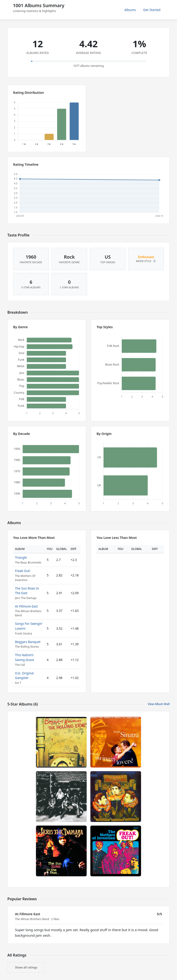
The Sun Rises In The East (27, 591)
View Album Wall (159, 704)
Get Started (152, 10)
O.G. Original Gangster (24, 675)
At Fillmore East (26, 606)
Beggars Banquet (28, 642)
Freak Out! (23, 571)
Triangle (21, 557)
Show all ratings (26, 967)
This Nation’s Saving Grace (25, 657)
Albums (130, 10)
